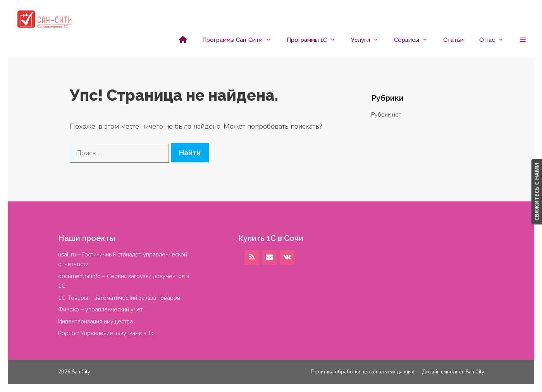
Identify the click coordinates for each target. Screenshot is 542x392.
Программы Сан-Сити (241, 40)
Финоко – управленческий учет (101, 309)
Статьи (453, 40)
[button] (523, 40)
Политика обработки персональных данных (362, 372)
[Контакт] (270, 258)
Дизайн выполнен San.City (453, 372)
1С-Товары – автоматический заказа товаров (119, 298)
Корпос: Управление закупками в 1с (106, 333)
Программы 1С (315, 40)
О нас (495, 40)
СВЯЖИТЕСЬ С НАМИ (536, 192)
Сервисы (415, 40)
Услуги (369, 40)
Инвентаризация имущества (95, 322)
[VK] (287, 258)
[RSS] (252, 258)
